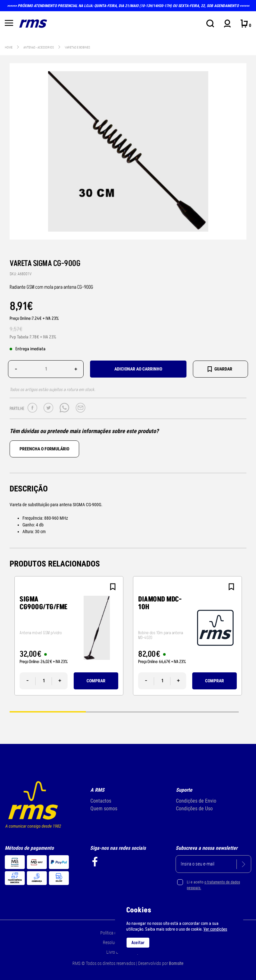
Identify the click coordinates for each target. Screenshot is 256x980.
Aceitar (138, 943)
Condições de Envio (196, 801)
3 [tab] (201, 712)
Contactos (101, 801)
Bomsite (176, 963)
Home (9, 47)
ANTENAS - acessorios (39, 47)
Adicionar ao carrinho (138, 369)
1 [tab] (48, 712)
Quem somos (104, 809)
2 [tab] (124, 712)
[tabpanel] (69, 636)
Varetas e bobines (77, 47)
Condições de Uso (194, 809)
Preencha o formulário (44, 449)
